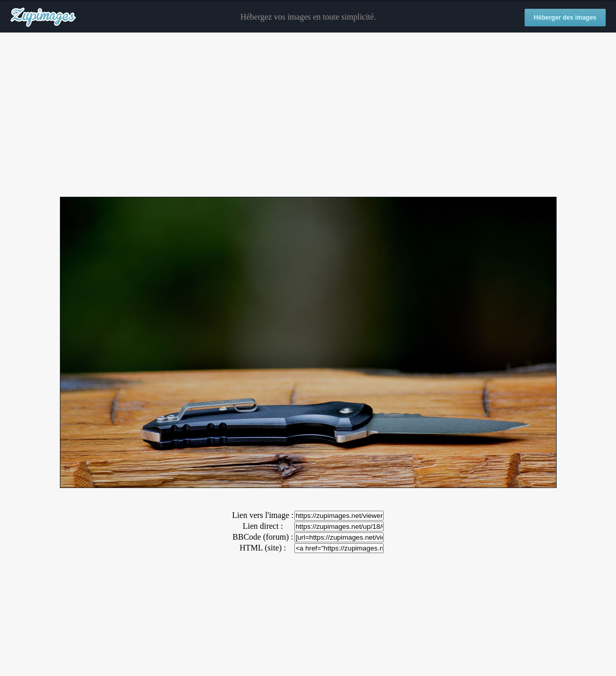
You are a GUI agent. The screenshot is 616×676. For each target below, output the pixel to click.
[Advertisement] (308, 115)
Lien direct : (263, 526)
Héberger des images (565, 18)
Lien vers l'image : (263, 515)
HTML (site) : (263, 548)
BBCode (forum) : (263, 537)
